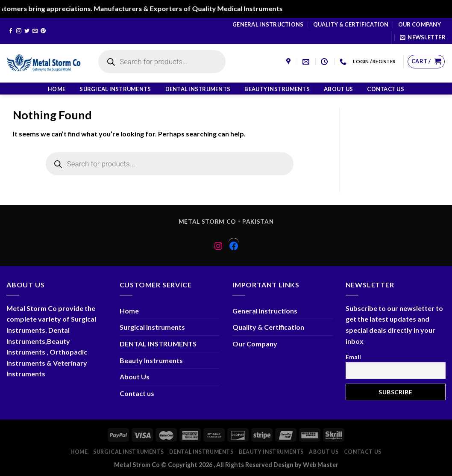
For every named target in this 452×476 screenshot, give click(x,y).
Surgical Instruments (115, 89)
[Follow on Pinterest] (43, 31)
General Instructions (268, 24)
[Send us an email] (35, 31)
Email (353, 357)
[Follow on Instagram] (19, 31)
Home (57, 89)
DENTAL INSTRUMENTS (198, 89)
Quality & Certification (351, 24)
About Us (338, 89)
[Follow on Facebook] (11, 31)
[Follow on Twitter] (27, 31)
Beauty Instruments (277, 89)
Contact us (386, 89)
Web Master (321, 465)
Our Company (420, 24)
